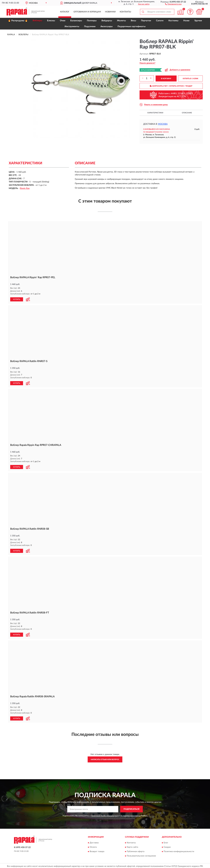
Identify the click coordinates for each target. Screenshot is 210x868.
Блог (166, 842)
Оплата (93, 846)
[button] (173, 4)
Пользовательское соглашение (141, 855)
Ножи (186, 21)
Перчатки (146, 21)
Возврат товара (97, 850)
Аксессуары (107, 27)
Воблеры (37, 21)
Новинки (110, 12)
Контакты (125, 12)
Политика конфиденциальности (179, 850)
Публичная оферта (136, 850)
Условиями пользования (131, 815)
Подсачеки (90, 27)
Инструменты (72, 27)
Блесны (51, 21)
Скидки (167, 846)
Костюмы (173, 21)
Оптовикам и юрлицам (87, 12)
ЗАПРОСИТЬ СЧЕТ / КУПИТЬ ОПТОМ (171, 86)
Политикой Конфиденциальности (105, 815)
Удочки (198, 21)
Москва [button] (163, 124)
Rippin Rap (25, 188)
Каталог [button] (65, 12)
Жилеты (121, 21)
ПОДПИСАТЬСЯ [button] (131, 808)
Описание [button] (187, 113)
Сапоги (160, 21)
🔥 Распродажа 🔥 (18, 21)
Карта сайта (132, 846)
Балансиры (76, 21)
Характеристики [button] (155, 113)
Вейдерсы (107, 21)
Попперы (92, 21)
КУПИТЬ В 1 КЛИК (190, 79)
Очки (63, 21)
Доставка (94, 842)
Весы (133, 21)
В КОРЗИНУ (166, 79)
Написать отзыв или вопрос (105, 758)
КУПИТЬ (17, 299)
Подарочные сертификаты (132, 27)
